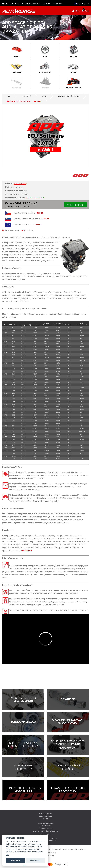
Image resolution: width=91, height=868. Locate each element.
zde (7, 854)
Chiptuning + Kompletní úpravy (69, 96)
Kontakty (58, 4)
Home (5, 4)
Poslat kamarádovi (10, 231)
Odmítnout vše (35, 861)
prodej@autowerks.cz (45, 823)
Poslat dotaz (28, 231)
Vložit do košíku (75, 205)
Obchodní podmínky (31, 4)
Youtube (47, 4)
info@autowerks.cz (45, 829)
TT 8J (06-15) (26, 96)
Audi (9, 96)
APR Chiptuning (20, 184)
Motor (44, 96)
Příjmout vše (15, 861)
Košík (85, 11)
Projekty (15, 4)
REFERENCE (27, 551)
